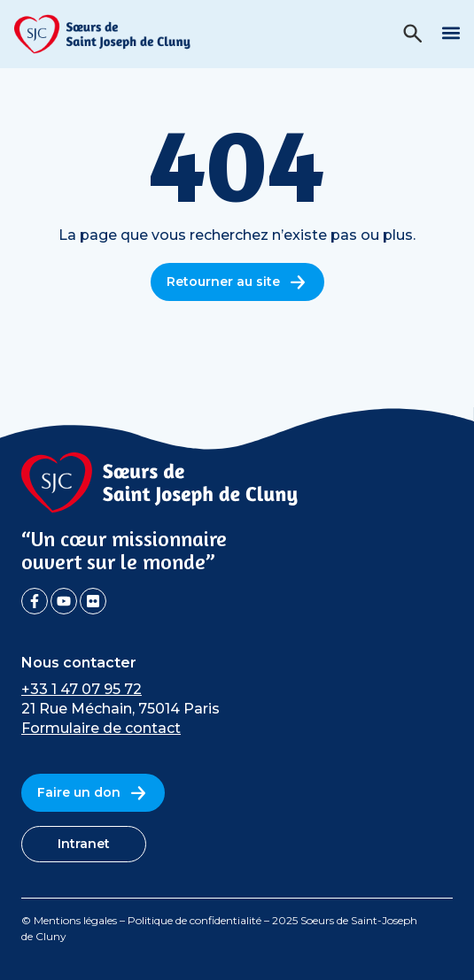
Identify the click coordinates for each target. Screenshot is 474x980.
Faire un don (93, 793)
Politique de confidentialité (194, 920)
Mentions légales (75, 920)
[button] (451, 32)
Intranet (84, 844)
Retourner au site (237, 282)
